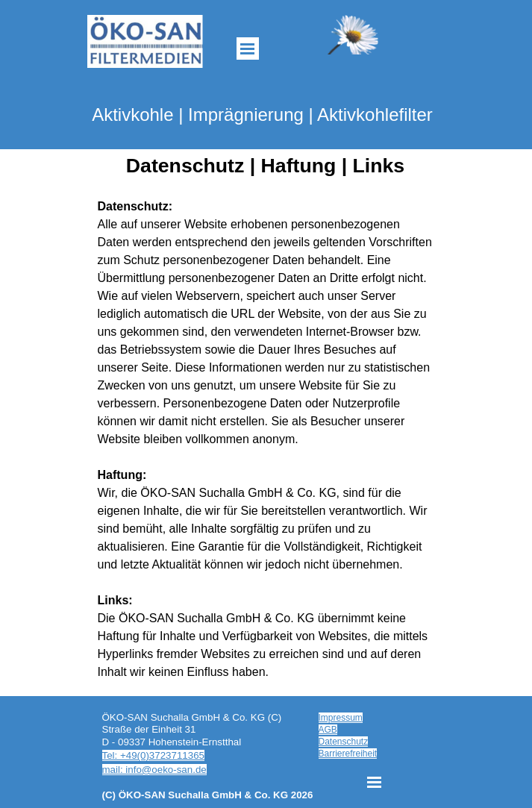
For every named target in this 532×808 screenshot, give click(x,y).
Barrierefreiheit (348, 754)
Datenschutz (344, 742)
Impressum (341, 718)
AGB (328, 730)
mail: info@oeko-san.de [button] (154, 770)
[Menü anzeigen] (248, 48)
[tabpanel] (266, 439)
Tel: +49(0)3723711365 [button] (153, 755)
